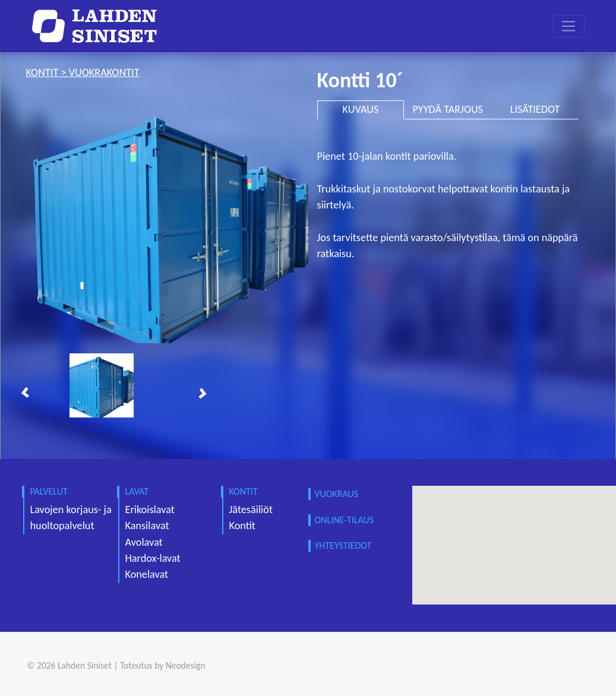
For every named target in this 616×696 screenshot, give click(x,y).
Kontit (242, 526)
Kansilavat (147, 526)
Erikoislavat (150, 510)
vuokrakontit (104, 72)
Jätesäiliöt (251, 510)
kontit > (48, 72)
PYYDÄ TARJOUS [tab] (448, 109)
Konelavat (147, 574)
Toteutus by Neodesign (163, 665)
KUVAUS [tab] (361, 109)
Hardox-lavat (153, 558)
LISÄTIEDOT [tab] (535, 109)
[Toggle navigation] (568, 26)
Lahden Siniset (85, 665)
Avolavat (144, 542)
